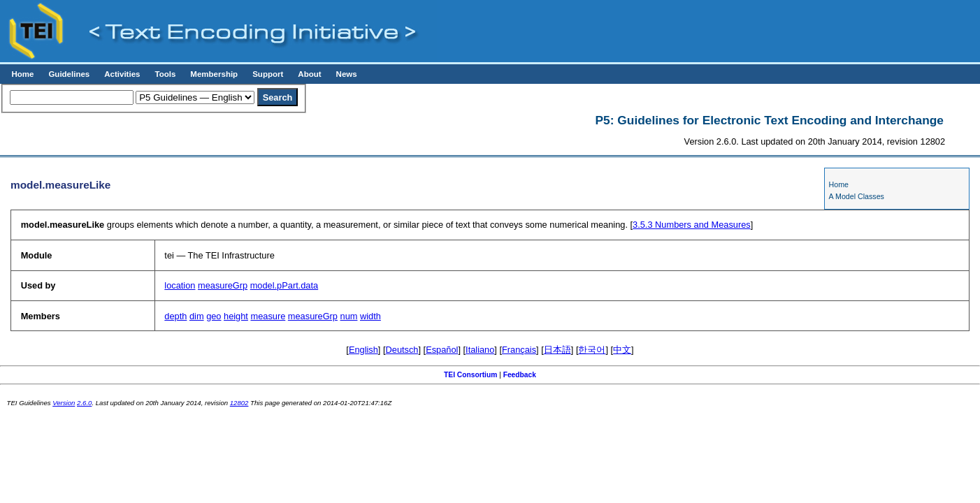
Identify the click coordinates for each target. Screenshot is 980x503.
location (180, 285)
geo (214, 316)
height (236, 316)
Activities (122, 74)
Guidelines (69, 74)
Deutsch (402, 350)
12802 (239, 403)
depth (175, 316)
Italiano (480, 350)
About (309, 74)
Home (22, 74)
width (370, 316)
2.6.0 (84, 403)
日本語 (557, 350)
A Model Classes (857, 196)
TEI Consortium (470, 375)
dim (197, 316)
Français (519, 350)
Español (442, 350)
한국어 (592, 350)
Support (268, 74)
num (349, 316)
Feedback (520, 375)
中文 (622, 350)
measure (268, 316)
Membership (214, 74)
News (347, 74)
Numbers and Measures (692, 225)
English (363, 350)
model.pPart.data (284, 285)
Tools (165, 74)
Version (64, 403)
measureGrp (223, 285)
